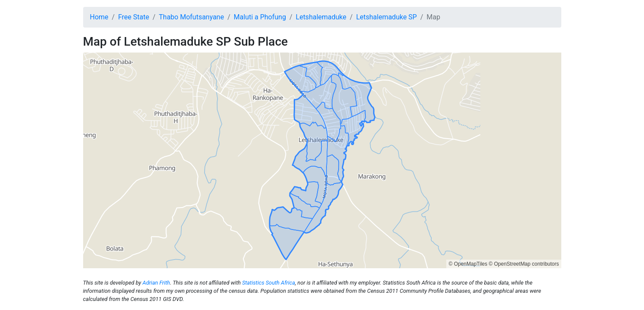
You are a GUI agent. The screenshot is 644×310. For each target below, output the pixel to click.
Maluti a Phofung (260, 17)
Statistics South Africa (269, 283)
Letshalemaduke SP (387, 17)
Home (99, 17)
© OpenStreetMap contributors (524, 264)
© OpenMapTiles (468, 264)
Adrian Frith (156, 283)
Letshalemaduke (321, 17)
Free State (134, 17)
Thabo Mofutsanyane (191, 17)
